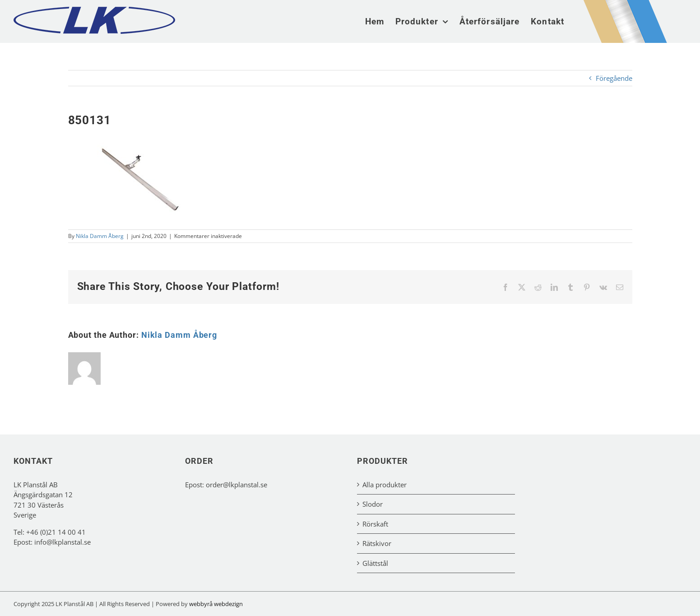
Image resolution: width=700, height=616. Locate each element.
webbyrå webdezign (216, 604)
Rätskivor (377, 543)
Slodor (373, 504)
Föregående (614, 78)
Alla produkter (385, 485)
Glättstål (375, 563)
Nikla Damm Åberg (100, 236)
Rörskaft (375, 524)
